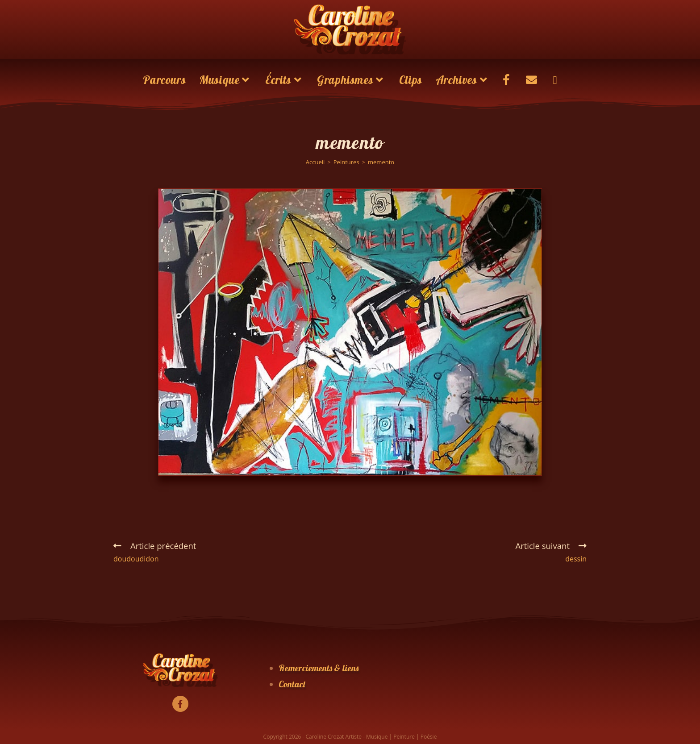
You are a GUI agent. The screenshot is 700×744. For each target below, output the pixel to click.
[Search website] (555, 80)
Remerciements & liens (319, 668)
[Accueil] (315, 162)
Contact (292, 684)
